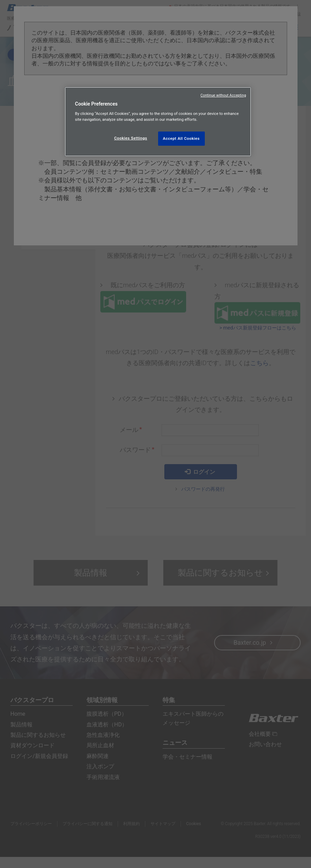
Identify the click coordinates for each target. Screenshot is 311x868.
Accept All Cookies (181, 138)
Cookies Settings (131, 138)
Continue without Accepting (223, 95)
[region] (158, 122)
